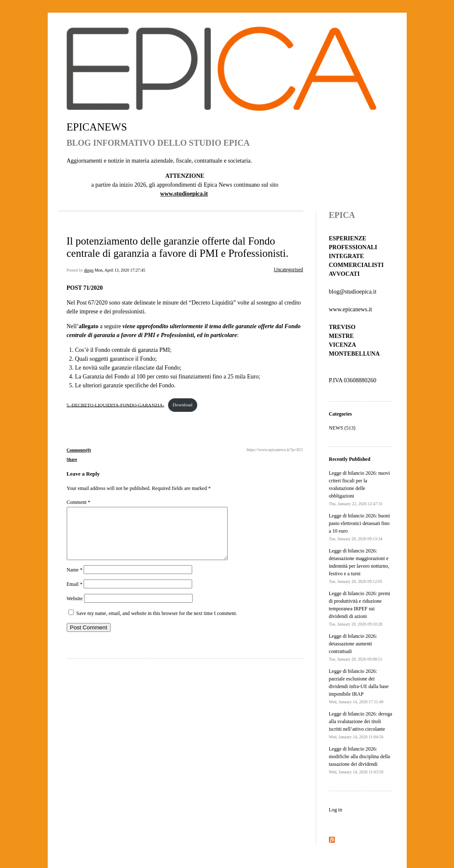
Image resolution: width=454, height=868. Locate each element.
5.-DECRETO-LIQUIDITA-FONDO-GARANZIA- (116, 405)
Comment (79, 502)
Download (183, 405)
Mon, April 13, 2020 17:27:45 (120, 270)
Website (75, 609)
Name (75, 580)
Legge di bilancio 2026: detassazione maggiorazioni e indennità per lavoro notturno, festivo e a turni (359, 566)
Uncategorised (288, 269)
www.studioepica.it (184, 194)
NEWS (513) (342, 428)
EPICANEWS (97, 127)
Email (75, 594)
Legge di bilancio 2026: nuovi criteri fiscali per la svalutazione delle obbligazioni (360, 488)
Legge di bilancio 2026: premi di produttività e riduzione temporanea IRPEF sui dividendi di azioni (360, 608)
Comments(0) (79, 450)
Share (72, 459)
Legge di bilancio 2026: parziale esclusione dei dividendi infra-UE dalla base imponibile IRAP (359, 686)
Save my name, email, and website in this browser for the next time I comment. (157, 623)
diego (89, 270)
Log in (336, 810)
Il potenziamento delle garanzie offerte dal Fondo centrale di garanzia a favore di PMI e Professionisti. (178, 247)
